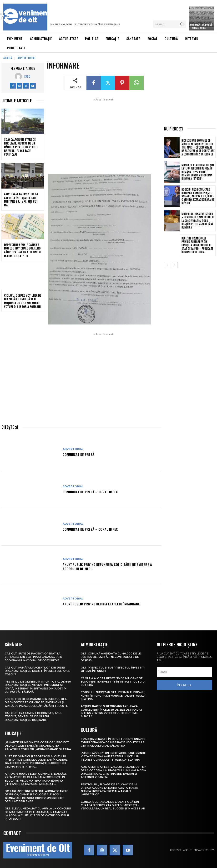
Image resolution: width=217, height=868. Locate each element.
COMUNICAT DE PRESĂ (78, 454)
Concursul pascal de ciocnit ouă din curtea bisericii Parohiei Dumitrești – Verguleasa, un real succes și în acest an (113, 805)
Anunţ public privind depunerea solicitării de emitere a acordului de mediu (107, 566)
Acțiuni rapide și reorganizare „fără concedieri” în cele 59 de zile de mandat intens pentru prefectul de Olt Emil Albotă (112, 711)
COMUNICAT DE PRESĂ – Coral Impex (90, 492)
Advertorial (27, 58)
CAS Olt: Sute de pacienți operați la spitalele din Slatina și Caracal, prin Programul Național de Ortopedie (33, 657)
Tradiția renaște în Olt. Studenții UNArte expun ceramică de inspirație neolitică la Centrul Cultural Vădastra (113, 742)
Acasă (8, 58)
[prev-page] (167, 265)
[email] (184, 672)
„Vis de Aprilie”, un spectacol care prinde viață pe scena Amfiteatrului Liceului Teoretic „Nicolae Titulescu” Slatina (113, 756)
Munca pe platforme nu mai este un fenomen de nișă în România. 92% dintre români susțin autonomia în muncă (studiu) (198, 172)
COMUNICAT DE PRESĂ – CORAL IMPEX (90, 529)
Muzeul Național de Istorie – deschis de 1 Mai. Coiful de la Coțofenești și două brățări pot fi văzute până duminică (198, 221)
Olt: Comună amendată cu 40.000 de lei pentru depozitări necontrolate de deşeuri (111, 657)
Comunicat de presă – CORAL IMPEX (201, 26)
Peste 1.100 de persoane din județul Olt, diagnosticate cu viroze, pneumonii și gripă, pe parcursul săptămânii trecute (36, 702)
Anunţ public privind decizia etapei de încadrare (101, 604)
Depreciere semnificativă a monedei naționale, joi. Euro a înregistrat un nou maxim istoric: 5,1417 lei (22, 250)
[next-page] (175, 265)
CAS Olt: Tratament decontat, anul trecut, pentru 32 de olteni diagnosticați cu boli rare (33, 716)
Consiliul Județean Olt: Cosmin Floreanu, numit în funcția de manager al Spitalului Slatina (113, 696)
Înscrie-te (184, 685)
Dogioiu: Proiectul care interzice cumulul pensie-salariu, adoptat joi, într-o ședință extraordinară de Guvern (198, 196)
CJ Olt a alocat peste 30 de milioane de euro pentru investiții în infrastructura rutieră (113, 682)
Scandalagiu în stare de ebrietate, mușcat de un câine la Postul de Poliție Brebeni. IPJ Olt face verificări (21, 147)
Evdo (27, 76)
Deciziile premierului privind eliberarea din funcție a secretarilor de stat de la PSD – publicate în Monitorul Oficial (197, 245)
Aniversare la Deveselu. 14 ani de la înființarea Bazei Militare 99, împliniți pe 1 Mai (21, 200)
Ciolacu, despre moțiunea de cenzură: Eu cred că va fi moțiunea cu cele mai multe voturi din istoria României (23, 301)
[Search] (182, 24)
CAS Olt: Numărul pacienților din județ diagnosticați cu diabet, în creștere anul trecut (37, 671)
